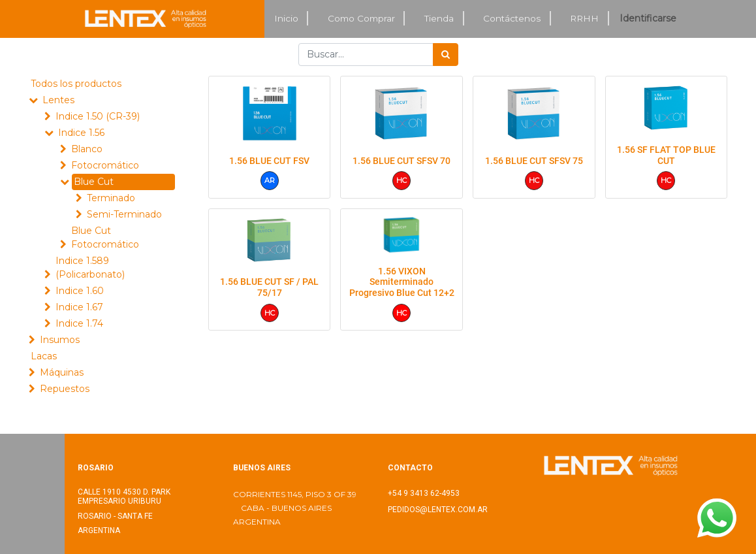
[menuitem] (287, 19)
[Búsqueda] (446, 55)
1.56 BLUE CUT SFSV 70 (402, 161)
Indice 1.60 (80, 291)
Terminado (111, 198)
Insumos (60, 340)
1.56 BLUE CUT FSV (269, 161)
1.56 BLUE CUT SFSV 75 (534, 161)
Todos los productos (76, 84)
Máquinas (62, 372)
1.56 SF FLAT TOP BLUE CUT (666, 155)
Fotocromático (105, 165)
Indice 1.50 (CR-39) (98, 116)
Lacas (44, 356)
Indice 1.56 (81, 133)
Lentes (58, 100)
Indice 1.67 (79, 307)
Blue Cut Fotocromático (105, 237)
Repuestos (65, 389)
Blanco (87, 149)
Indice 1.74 (79, 323)
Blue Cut (94, 182)
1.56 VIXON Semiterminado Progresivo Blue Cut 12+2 (402, 282)
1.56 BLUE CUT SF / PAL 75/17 (269, 287)
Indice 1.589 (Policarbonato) (90, 268)
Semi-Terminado (124, 214)
